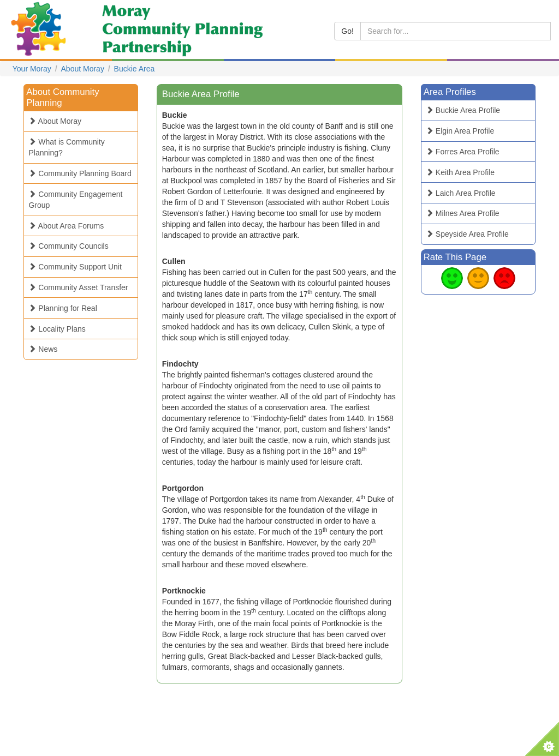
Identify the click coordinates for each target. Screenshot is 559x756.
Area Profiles (450, 92)
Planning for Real (63, 308)
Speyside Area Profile (467, 234)
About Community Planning (63, 97)
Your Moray (32, 69)
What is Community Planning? (66, 147)
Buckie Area (135, 69)
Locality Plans (57, 329)
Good (452, 278)
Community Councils (68, 246)
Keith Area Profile (460, 172)
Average (478, 278)
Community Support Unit (75, 267)
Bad (504, 278)
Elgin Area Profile (460, 131)
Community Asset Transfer (78, 287)
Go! (347, 31)
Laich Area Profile (461, 193)
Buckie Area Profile (463, 110)
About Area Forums (66, 226)
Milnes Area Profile (463, 213)
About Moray (83, 69)
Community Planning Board (80, 173)
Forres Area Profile (463, 152)
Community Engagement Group (75, 200)
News (43, 349)
